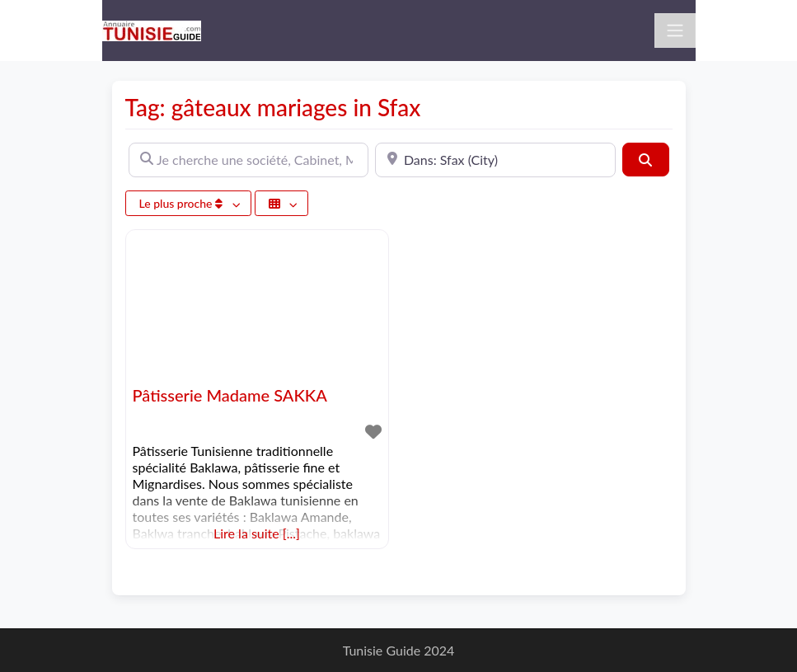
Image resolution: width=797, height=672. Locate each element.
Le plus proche (183, 203)
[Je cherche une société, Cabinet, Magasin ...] (249, 160)
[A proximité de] (495, 160)
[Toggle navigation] (675, 31)
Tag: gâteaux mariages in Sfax (273, 107)
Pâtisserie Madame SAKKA (230, 395)
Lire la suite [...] (257, 533)
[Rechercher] (645, 159)
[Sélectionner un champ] (282, 203)
